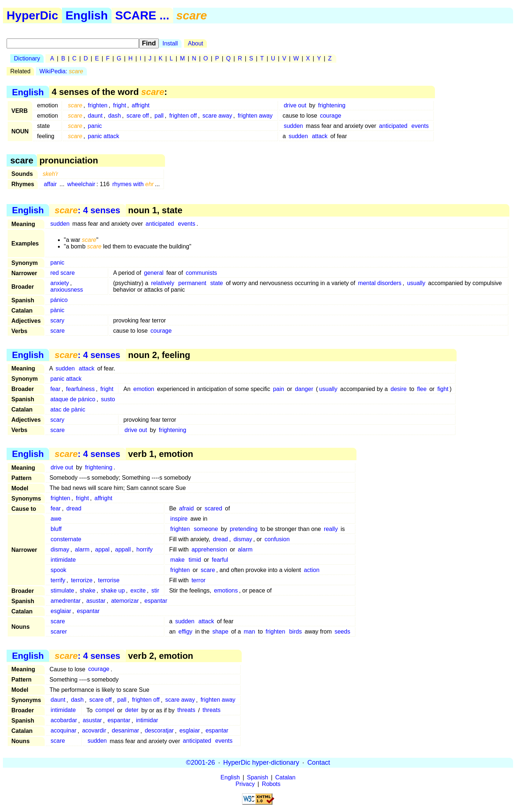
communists (202, 273)
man (250, 632)
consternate (66, 539)
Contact (319, 763)
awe (56, 519)
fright (120, 105)
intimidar (147, 721)
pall (159, 116)
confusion (277, 539)
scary (57, 320)
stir (155, 590)
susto (108, 399)
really (331, 529)
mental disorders (380, 283)
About (195, 43)
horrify (144, 549)
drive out (295, 105)
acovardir (94, 731)
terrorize (82, 580)
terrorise (109, 580)
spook (58, 570)
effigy (186, 632)
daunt (95, 116)
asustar (96, 601)
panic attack (104, 136)
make (177, 560)
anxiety (60, 283)
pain (278, 389)
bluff (56, 529)
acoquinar (63, 731)
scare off (138, 116)
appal (102, 549)
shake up (113, 590)
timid (195, 560)
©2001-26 (200, 763)
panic (95, 126)
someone (206, 529)
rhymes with (133, 184)
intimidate (63, 560)
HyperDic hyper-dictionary (261, 763)
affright (141, 105)
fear (55, 389)
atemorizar (125, 601)
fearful (220, 560)
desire (399, 389)
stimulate (62, 590)
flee (422, 389)
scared (213, 508)
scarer (59, 632)
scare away (217, 116)
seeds (342, 632)
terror (198, 580)
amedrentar (66, 601)
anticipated (393, 126)
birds (295, 632)
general (154, 273)
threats (186, 710)
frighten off (183, 116)
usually (416, 283)
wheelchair (81, 184)
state (217, 283)
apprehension (209, 549)
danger (304, 389)
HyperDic (32, 15)
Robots (271, 784)
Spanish (257, 777)
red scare (63, 273)
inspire (179, 519)
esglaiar (61, 611)
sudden (294, 126)
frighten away (255, 116)
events (420, 126)
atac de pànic (68, 409)
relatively (163, 283)
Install (170, 43)
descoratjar (159, 731)
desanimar (126, 731)
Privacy (245, 784)
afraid (186, 508)
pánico (59, 300)
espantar (156, 601)
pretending (244, 529)
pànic (57, 310)
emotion (144, 389)
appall (123, 549)
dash (115, 116)
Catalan (286, 777)
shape (220, 632)
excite (138, 590)
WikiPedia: (61, 71)
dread (74, 508)
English (87, 15)
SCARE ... (142, 15)
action (312, 570)
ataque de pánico (73, 399)
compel (105, 710)
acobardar (64, 721)
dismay (243, 539)
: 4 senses (87, 210)
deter (132, 710)
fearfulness (80, 389)
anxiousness (67, 290)
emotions (226, 590)
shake (87, 590)
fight (443, 389)
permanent (192, 283)
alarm (82, 549)
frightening (332, 105)
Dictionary (27, 58)
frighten (98, 105)
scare (57, 331)
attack (320, 136)
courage (330, 116)
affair (50, 184)
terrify (58, 580)
